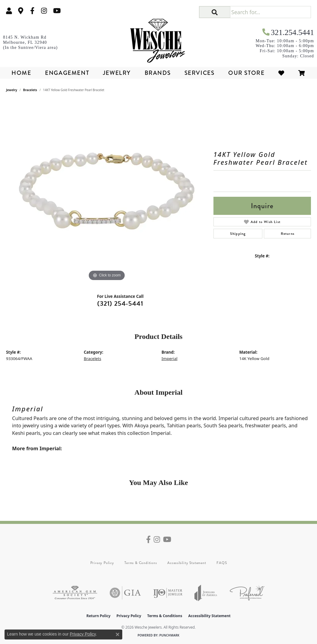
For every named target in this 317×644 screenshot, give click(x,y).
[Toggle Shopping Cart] (302, 73)
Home (21, 73)
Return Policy (98, 616)
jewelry (12, 90)
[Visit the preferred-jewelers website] (247, 593)
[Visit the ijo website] (168, 593)
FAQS (222, 563)
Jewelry (117, 73)
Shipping (238, 234)
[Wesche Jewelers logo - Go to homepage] (159, 39)
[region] (107, 192)
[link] (21, 11)
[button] (9, 11)
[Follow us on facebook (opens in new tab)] (32, 11)
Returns (288, 234)
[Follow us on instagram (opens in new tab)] (44, 11)
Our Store (246, 73)
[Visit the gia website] (125, 593)
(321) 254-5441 (120, 303)
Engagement (67, 73)
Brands (158, 73)
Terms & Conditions (141, 563)
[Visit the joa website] (206, 593)
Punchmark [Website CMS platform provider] (170, 635)
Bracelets (30, 90)
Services (200, 73)
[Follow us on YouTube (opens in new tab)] (57, 11)
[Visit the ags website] (75, 593)
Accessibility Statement (187, 563)
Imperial (170, 359)
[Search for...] (270, 12)
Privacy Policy (102, 563)
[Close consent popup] (117, 634)
